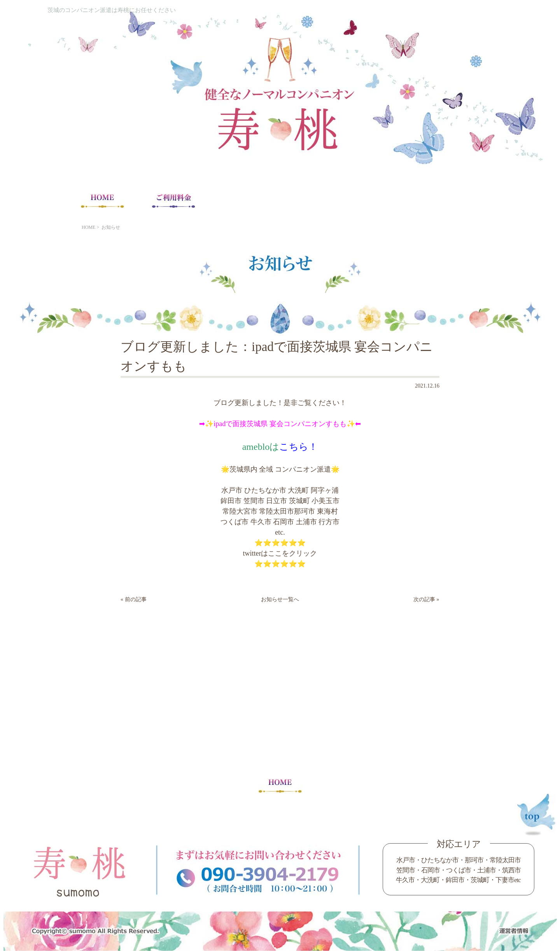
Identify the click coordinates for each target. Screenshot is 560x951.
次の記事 (424, 599)
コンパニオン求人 (316, 200)
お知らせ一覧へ (280, 599)
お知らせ (111, 227)
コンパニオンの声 (387, 200)
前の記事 (136, 599)
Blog (458, 200)
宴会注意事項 (244, 200)
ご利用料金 (173, 200)
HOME (102, 200)
